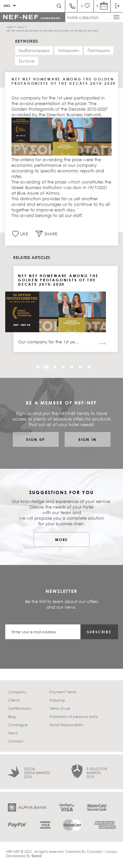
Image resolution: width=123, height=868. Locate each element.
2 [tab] (45, 366)
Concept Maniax (102, 851)
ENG (7, 6)
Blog (12, 716)
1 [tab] (36, 366)
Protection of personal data (74, 716)
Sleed (36, 856)
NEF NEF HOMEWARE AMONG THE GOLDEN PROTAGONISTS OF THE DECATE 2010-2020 (52, 30)
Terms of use (60, 708)
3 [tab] (53, 366)
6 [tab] (79, 366)
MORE (62, 540)
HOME (10, 27)
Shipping (57, 700)
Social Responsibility (67, 725)
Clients (14, 700)
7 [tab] (87, 366)
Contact (16, 741)
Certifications (20, 708)
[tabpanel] (66, 310)
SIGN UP (36, 439)
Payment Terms (63, 692)
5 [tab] (70, 366)
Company (17, 692)
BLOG (21, 27)
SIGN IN (87, 439)
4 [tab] (62, 366)
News (13, 733)
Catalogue (18, 725)
